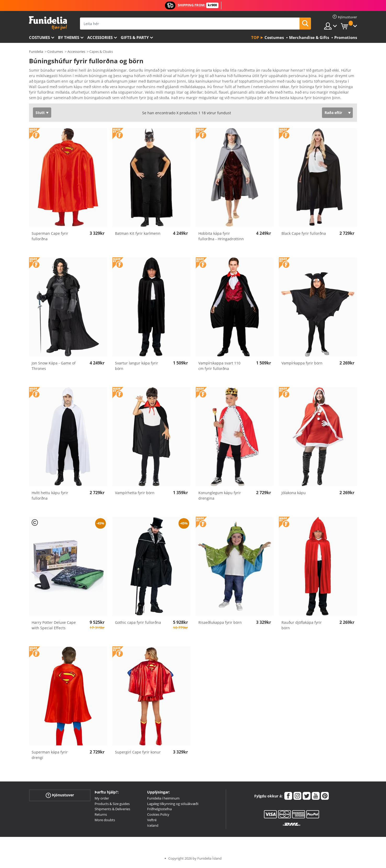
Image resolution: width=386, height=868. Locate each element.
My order (102, 800)
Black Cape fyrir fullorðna (304, 235)
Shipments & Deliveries (112, 811)
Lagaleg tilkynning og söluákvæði (173, 806)
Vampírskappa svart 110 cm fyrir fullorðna (219, 368)
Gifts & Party (135, 37)
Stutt (40, 114)
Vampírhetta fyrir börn (135, 495)
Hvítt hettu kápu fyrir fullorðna (50, 497)
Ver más (41, 99)
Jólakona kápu (294, 495)
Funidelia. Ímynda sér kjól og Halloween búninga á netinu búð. (48, 23)
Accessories (100, 37)
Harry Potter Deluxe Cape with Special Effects (54, 627)
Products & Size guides (112, 806)
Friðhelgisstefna (159, 811)
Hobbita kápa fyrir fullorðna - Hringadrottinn (221, 238)
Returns (101, 816)
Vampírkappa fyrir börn (302, 365)
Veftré (152, 822)
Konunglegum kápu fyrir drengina (220, 497)
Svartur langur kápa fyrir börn (137, 368)
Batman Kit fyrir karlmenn (138, 235)
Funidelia (36, 52)
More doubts (105, 822)
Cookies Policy (158, 816)
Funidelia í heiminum (163, 800)
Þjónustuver (60, 797)
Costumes (39, 37)
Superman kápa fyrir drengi (50, 757)
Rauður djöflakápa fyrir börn (302, 627)
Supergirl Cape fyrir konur (138, 754)
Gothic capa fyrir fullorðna (138, 624)
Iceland (153, 827)
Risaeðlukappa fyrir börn (220, 624)
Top (255, 37)
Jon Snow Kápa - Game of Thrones (54, 368)
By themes (69, 37)
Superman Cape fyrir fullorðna (50, 238)
